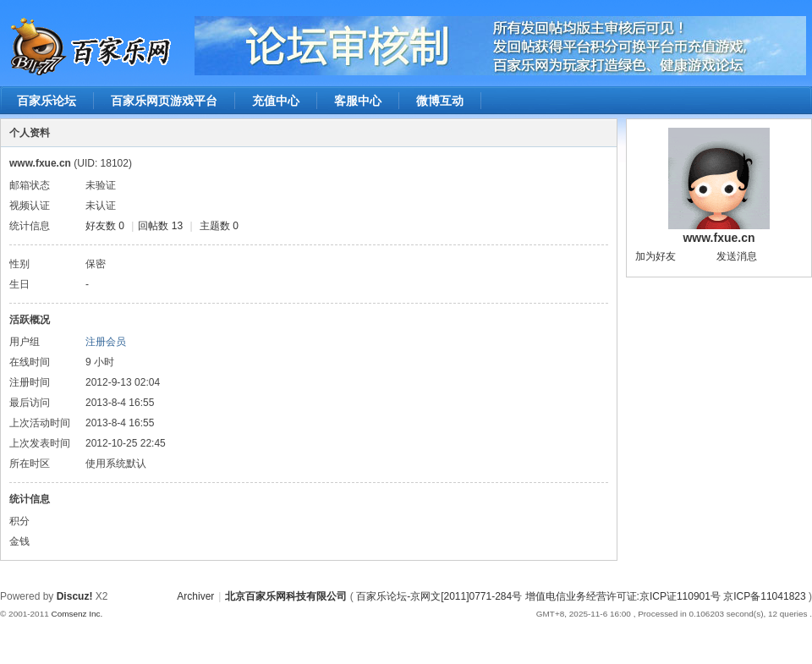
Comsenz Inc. (77, 614)
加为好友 (656, 256)
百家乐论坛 (47, 101)
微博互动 (440, 101)
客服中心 (358, 101)
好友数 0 (105, 226)
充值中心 (276, 101)
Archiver (195, 596)
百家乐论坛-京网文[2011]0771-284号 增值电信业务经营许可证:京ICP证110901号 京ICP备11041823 (582, 596)
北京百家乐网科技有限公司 (286, 596)
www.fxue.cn (719, 238)
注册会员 (106, 342)
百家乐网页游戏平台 (164, 101)
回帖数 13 (160, 226)
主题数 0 (219, 226)
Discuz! (75, 596)
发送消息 (737, 256)
